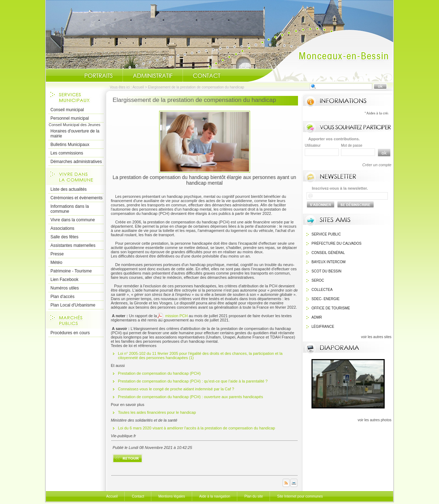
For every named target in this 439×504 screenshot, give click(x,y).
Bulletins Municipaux (70, 145)
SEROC (318, 280)
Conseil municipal (67, 110)
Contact (207, 76)
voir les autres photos (375, 420)
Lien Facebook (64, 280)
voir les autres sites (376, 337)
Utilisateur (313, 145)
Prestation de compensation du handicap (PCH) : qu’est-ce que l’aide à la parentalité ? (193, 381)
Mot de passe (352, 145)
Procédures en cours (70, 333)
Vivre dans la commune (73, 220)
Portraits (98, 76)
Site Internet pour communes (300, 496)
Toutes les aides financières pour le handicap (158, 412)
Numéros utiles (65, 288)
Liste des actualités (69, 189)
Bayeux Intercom (329, 262)
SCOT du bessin (326, 271)
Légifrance (323, 327)
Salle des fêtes (64, 237)
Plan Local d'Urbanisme (73, 305)
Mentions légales (172, 496)
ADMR (317, 317)
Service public (326, 234)
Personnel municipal (70, 118)
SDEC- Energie (326, 299)
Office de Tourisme (331, 308)
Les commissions (67, 153)
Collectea (322, 290)
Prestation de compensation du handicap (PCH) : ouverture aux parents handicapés (190, 397)
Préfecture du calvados (337, 243)
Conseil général (328, 253)
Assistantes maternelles (73, 245)
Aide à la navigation (215, 496)
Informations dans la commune (70, 209)
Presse (57, 254)
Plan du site (254, 496)
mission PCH (176, 316)
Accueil (320, 55)
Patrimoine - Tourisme (71, 271)
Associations (62, 228)
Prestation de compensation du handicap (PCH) (159, 373)
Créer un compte (377, 165)
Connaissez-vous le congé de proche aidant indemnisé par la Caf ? (176, 389)
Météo (56, 262)
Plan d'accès (63, 297)
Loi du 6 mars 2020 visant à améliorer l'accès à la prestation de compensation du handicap (197, 428)
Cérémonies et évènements (77, 198)
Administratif (153, 76)
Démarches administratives (76, 162)
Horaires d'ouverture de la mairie (75, 134)
